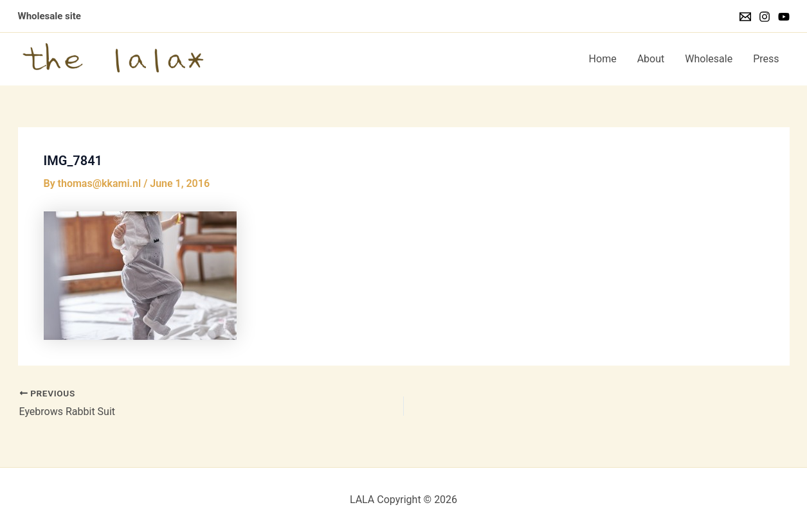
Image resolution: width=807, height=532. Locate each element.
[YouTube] (784, 17)
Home (603, 59)
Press (766, 59)
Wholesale (709, 59)
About (651, 59)
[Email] (745, 17)
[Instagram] (765, 17)
